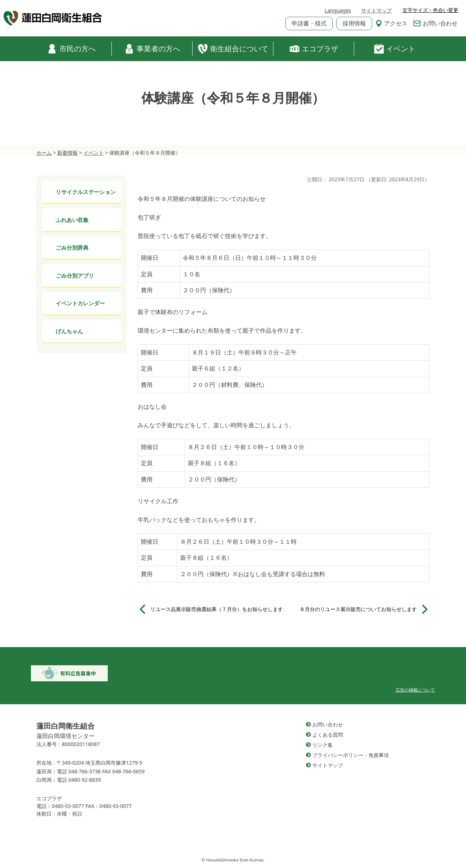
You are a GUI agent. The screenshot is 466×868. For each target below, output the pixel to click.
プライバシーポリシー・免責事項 (351, 755)
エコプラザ (314, 49)
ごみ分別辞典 (72, 247)
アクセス (391, 23)
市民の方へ (71, 49)
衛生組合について (233, 49)
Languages (338, 10)
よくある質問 (328, 735)
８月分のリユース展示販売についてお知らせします (358, 609)
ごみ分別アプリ (75, 276)
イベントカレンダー (80, 303)
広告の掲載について (415, 690)
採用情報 (354, 23)
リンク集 (323, 745)
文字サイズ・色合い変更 (430, 10)
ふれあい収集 (72, 220)
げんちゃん (69, 331)
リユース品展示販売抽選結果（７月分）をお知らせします (217, 609)
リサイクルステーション (86, 192)
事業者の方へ (152, 49)
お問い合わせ (435, 23)
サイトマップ (376, 10)
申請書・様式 (309, 23)
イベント (395, 49)
